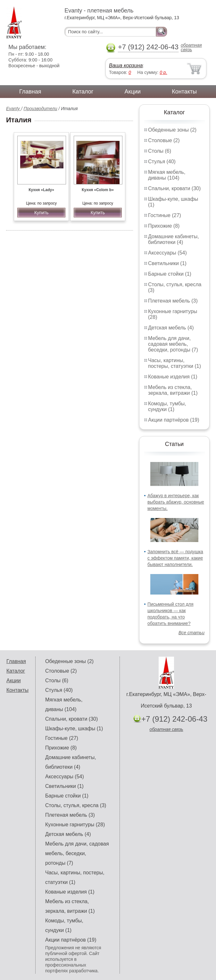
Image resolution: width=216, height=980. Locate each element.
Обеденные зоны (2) (172, 130)
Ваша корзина (126, 65)
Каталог (83, 92)
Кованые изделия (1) (173, 377)
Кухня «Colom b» (98, 190)
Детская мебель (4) (171, 328)
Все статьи (191, 633)
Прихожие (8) (164, 226)
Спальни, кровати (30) (174, 188)
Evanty (14, 109)
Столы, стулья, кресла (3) (76, 805)
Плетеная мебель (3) (173, 301)
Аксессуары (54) (167, 253)
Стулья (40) (162, 162)
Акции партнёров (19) (174, 420)
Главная (30, 92)
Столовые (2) (164, 140)
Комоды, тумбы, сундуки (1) (167, 406)
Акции (133, 92)
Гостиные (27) (165, 215)
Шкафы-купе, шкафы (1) (74, 729)
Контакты (184, 92)
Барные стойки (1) (170, 274)
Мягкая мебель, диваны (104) (167, 175)
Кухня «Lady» (41, 190)
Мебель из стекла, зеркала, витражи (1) (173, 390)
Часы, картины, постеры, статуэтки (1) (174, 363)
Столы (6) (160, 151)
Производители (40, 109)
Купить (41, 213)
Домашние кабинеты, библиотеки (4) (174, 239)
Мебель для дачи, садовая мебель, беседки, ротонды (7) (173, 344)
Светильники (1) (167, 263)
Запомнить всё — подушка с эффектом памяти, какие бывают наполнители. (175, 558)
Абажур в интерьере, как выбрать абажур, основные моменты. (176, 502)
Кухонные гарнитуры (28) (75, 825)
